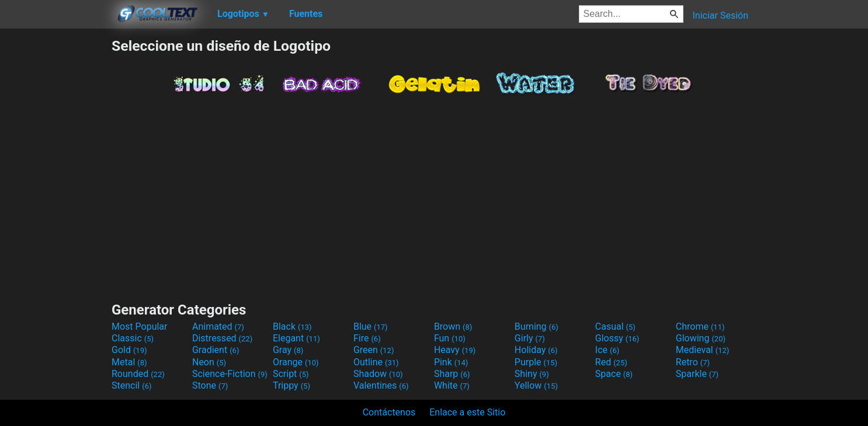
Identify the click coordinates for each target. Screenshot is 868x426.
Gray (288, 350)
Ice (607, 350)
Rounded (138, 374)
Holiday (536, 350)
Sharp (452, 374)
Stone (210, 385)
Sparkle (697, 374)
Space (614, 374)
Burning (537, 327)
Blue (371, 327)
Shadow (378, 374)
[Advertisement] (55, 212)
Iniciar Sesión (720, 15)
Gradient (216, 350)
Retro (693, 362)
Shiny (532, 374)
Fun (450, 338)
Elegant (296, 338)
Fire (367, 338)
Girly (530, 338)
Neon (209, 362)
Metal (129, 362)
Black (292, 327)
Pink (451, 362)
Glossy (617, 338)
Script (291, 374)
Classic (133, 338)
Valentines (381, 385)
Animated (218, 327)
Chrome (700, 327)
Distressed (222, 338)
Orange (296, 362)
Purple (536, 362)
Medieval (703, 350)
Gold (129, 350)
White (452, 385)
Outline (376, 362)
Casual (615, 327)
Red (611, 362)
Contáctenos (389, 412)
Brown (453, 327)
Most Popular (140, 327)
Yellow (536, 385)
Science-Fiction (230, 374)
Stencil (131, 385)
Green (374, 350)
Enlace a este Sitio (467, 412)
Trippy (291, 385)
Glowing (701, 338)
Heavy (455, 350)
